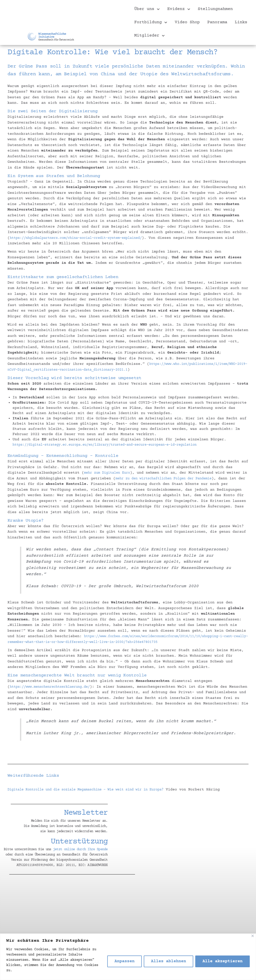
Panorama (217, 22)
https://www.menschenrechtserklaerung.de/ (55, 687)
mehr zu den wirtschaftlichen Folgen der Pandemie (176, 478)
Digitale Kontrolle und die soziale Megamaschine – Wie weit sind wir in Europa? (95, 790)
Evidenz (179, 9)
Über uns (147, 9)
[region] (128, 957)
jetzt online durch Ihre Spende (80, 849)
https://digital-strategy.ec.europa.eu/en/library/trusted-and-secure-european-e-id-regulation (116, 445)
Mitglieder (149, 36)
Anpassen (124, 961)
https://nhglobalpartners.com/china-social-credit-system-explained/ (84, 238)
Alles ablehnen (168, 961)
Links (241, 22)
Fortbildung (151, 23)
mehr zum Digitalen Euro (110, 473)
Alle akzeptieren (222, 961)
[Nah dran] (253, 936)
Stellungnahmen (215, 9)
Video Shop (187, 22)
